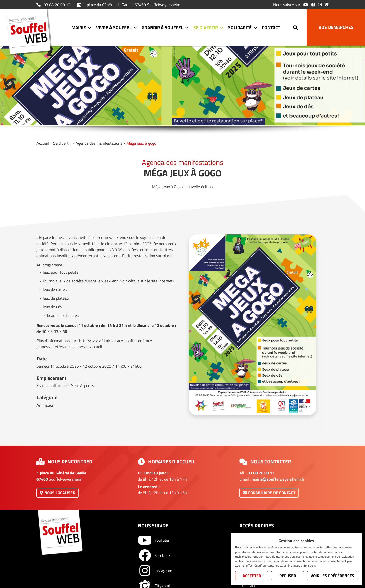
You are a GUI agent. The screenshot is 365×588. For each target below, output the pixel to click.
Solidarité (240, 27)
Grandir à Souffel (162, 27)
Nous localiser (58, 493)
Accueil (43, 143)
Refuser (288, 576)
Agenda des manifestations (99, 143)
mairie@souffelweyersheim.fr (278, 479)
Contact (271, 27)
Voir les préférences (332, 576)
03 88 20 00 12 (53, 5)
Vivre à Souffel (114, 27)
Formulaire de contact (269, 493)
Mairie (79, 27)
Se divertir (206, 27)
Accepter (252, 576)
